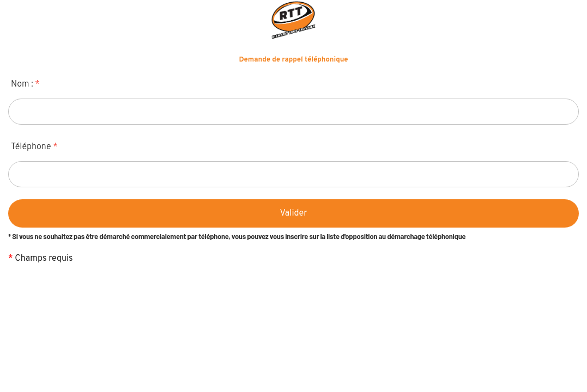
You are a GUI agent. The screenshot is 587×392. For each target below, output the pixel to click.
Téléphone (34, 147)
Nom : (25, 84)
